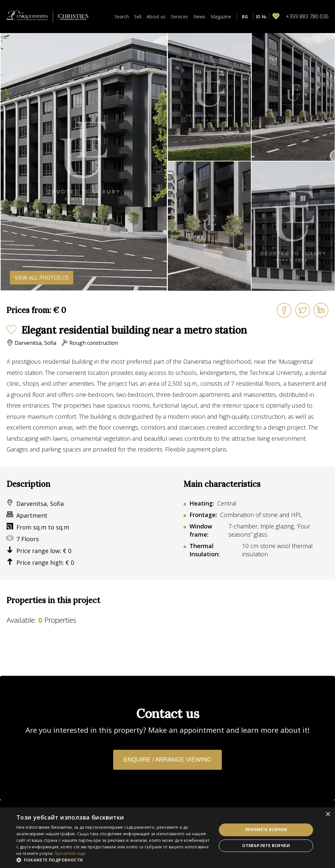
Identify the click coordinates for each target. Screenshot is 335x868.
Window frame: (201, 530)
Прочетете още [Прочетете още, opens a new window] (70, 853)
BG (245, 17)
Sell (138, 17)
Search (122, 17)
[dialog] (167, 838)
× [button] (328, 814)
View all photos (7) (42, 278)
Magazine (221, 17)
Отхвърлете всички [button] (266, 846)
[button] (114, 860)
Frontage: (203, 515)
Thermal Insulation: (204, 550)
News (199, 17)
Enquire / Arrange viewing (167, 760)
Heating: (202, 503)
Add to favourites (11, 330)
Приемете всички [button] (266, 830)
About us (156, 17)
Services (179, 17)
